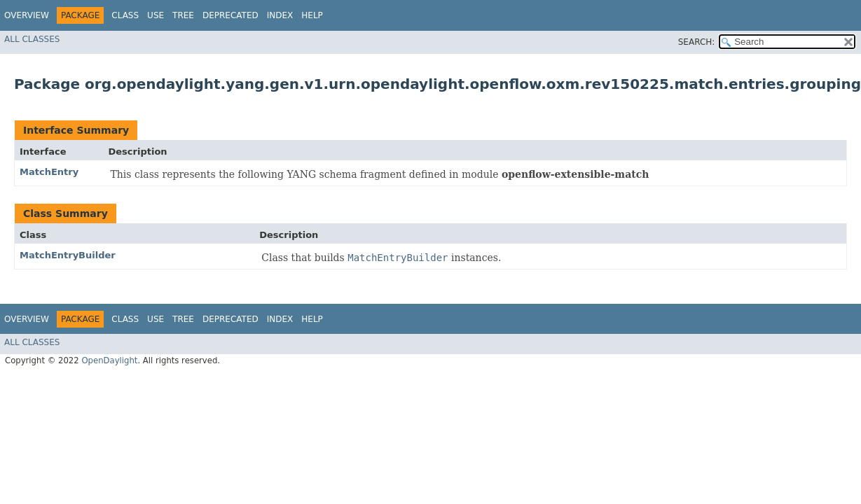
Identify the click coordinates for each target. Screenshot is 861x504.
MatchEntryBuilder (68, 255)
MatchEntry (49, 172)
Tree (183, 15)
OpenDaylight (109, 360)
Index (280, 15)
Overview (27, 15)
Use (156, 15)
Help (312, 15)
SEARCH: (697, 42)
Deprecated (230, 15)
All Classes (32, 39)
